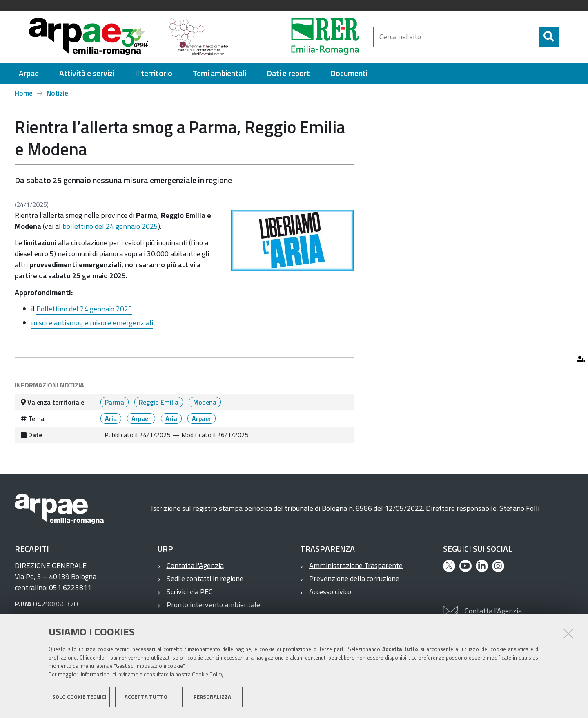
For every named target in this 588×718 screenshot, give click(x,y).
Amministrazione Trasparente (356, 565)
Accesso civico (330, 592)
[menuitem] (29, 73)
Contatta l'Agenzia (195, 565)
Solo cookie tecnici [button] (79, 697)
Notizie (57, 93)
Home (24, 93)
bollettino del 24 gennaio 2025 (110, 226)
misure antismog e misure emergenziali (92, 323)
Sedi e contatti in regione (205, 578)
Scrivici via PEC (190, 592)
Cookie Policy (208, 674)
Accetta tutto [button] (146, 697)
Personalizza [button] (212, 697)
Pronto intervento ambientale (213, 605)
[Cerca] (549, 37)
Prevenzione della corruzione (354, 578)
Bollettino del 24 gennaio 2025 (84, 309)
